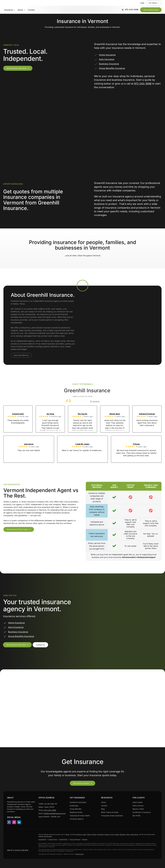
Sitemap (85, 839)
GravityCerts (80, 854)
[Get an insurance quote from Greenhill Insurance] (17, 645)
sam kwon (29, 444)
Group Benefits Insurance (112, 68)
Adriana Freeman (147, 414)
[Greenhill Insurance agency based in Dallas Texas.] (13, 834)
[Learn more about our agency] (21, 355)
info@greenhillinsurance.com (55, 813)
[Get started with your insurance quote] (82, 783)
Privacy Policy (53, 839)
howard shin (18, 414)
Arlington (79, 834)
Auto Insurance (107, 59)
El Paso (94, 834)
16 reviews (95, 401)
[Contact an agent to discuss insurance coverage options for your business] (40, 645)
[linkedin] (19, 822)
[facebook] (9, 822)
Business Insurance (109, 64)
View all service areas (45, 836)
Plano (128, 834)
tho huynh (82, 414)
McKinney (123, 834)
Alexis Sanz (115, 414)
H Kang (136, 444)
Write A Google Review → (19, 850)
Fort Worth (100, 834)
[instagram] (14, 822)
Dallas (89, 834)
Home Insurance (107, 55)
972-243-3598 (143, 84)
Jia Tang (50, 414)
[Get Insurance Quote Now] (151, 10)
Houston (107, 834)
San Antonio (134, 834)
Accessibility (43, 839)
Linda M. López (82, 444)
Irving (112, 834)
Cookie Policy (64, 839)
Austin (84, 834)
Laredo (117, 834)
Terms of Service (75, 839)
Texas (67, 834)
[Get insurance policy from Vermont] (18, 68)
